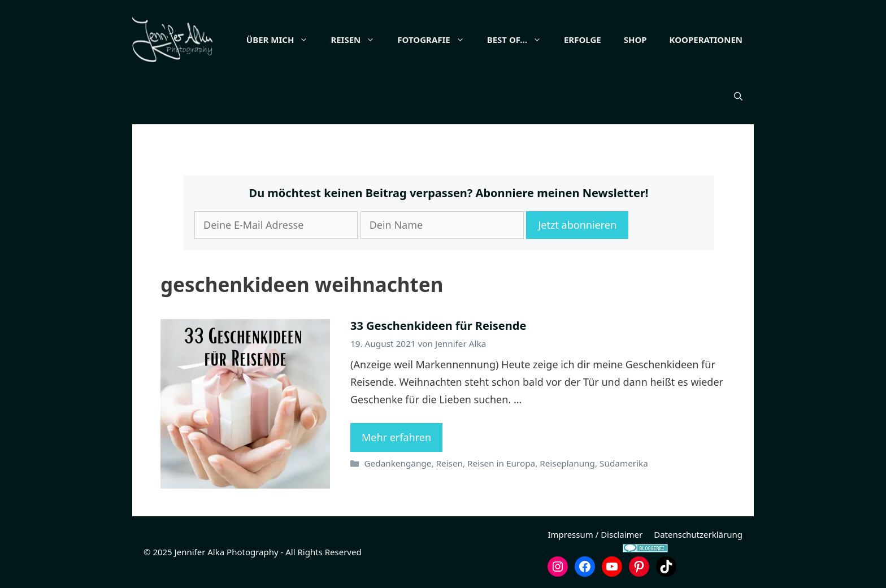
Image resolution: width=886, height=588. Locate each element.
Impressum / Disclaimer (595, 534)
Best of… (520, 40)
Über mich (283, 40)
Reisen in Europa (501, 463)
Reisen (358, 40)
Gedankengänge (398, 463)
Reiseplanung (567, 463)
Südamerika (624, 463)
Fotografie (436, 40)
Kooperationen (706, 40)
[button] (738, 96)
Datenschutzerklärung (698, 534)
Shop (635, 40)
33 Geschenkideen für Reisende (438, 326)
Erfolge (583, 40)
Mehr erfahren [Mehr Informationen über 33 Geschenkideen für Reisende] (396, 437)
